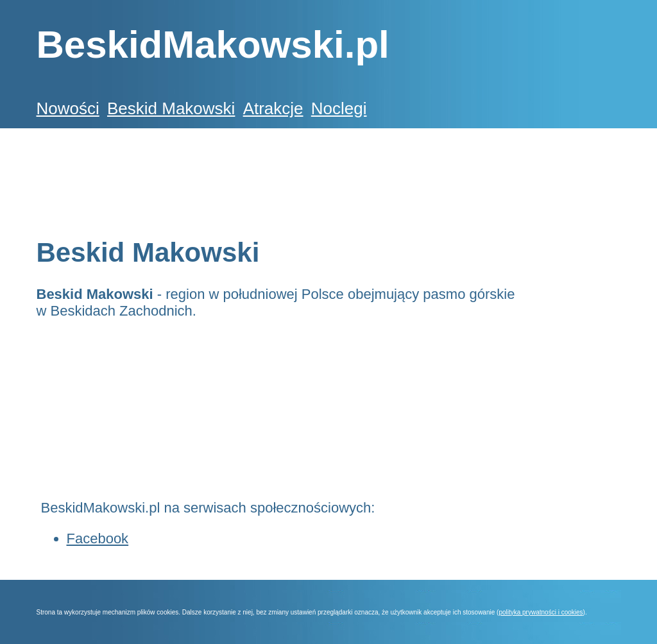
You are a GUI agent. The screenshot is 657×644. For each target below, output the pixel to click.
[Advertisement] (270, 174)
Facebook (98, 538)
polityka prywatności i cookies (541, 612)
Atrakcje (273, 108)
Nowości (68, 108)
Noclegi (339, 108)
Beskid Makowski (171, 108)
